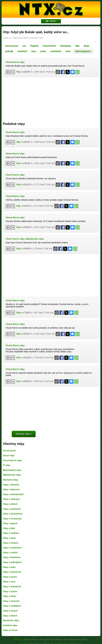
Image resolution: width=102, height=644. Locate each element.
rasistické (22, 51)
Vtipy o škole (9, 596)
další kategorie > (83, 51)
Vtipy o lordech (11, 543)
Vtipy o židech (10, 616)
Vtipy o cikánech (11, 499)
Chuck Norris (49, 46)
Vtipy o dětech (10, 504)
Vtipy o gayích (10, 523)
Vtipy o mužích (10, 553)
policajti (9, 51)
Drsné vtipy (9, 456)
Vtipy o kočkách (11, 533)
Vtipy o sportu (10, 591)
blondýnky (66, 46)
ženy (34, 51)
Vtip (18, 72)
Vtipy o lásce (9, 538)
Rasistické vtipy (11, 620)
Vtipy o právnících (12, 572)
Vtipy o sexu (9, 582)
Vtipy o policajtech (12, 562)
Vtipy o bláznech (11, 489)
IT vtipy (7, 465)
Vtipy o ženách (10, 611)
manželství (56, 51)
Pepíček (34, 46)
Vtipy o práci (9, 567)
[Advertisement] (51, 98)
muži (68, 51)
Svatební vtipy (10, 625)
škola (86, 46)
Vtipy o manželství (12, 548)
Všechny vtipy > (24, 434)
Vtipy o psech (10, 577)
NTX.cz (18, 639)
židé (77, 46)
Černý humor (10, 451)
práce (43, 51)
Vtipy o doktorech (12, 509)
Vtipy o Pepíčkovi (12, 557)
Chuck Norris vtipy (15, 62)
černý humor (12, 46)
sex (24, 46)
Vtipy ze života (10, 630)
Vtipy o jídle (9, 528)
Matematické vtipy (12, 470)
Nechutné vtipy (11, 480)
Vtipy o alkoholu (11, 485)
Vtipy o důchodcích (13, 514)
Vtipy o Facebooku (12, 519)
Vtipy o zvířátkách (12, 606)
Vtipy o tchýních (11, 601)
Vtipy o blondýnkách (13, 494)
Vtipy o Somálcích (12, 587)
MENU (51, 21)
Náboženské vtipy (35, 239)
